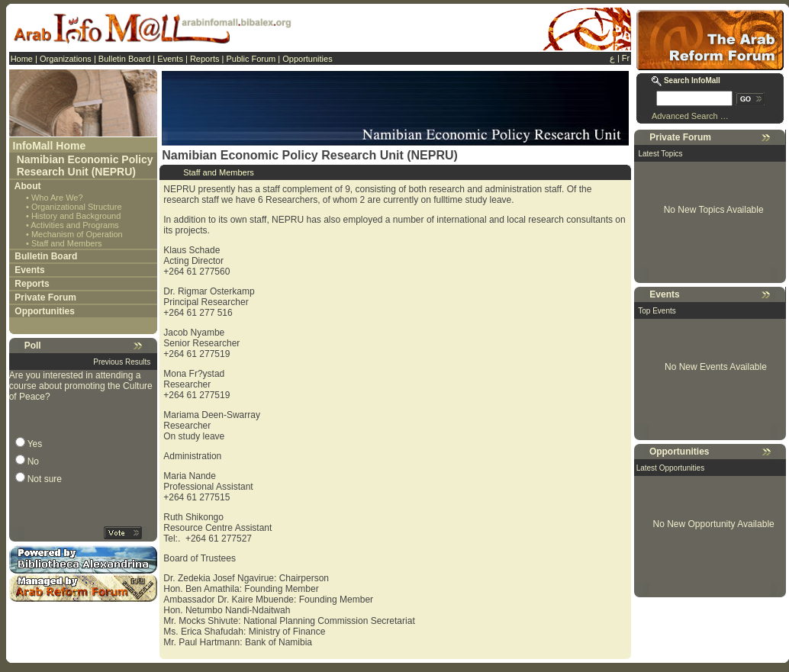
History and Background (76, 216)
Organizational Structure (77, 207)
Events (170, 59)
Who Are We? (57, 198)
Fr (626, 58)
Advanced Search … (690, 116)
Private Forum (45, 297)
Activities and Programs (75, 225)
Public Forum (251, 59)
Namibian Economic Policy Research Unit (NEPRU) (85, 166)
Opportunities (307, 59)
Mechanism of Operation (77, 234)
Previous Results (122, 362)
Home (22, 59)
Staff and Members (67, 243)
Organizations (66, 59)
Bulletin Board (125, 59)
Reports (205, 59)
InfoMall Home (50, 146)
